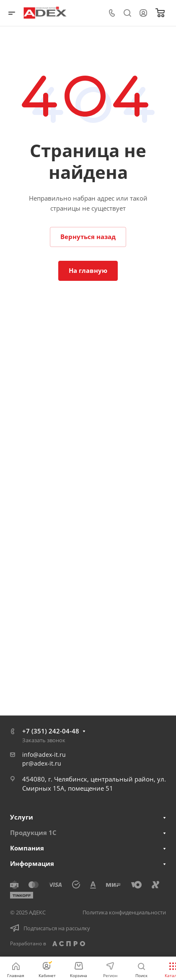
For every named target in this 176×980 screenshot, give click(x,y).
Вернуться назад (88, 237)
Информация (32, 863)
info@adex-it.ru (44, 755)
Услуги (22, 817)
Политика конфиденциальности (124, 912)
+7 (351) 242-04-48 (51, 731)
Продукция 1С (33, 832)
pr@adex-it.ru (42, 763)
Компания (27, 848)
